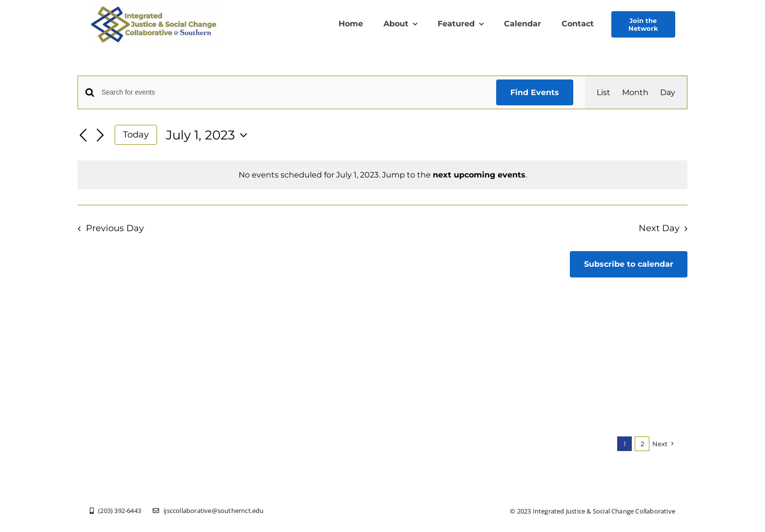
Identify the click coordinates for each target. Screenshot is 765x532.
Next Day (659, 228)
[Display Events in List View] (604, 92)
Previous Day (115, 228)
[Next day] (100, 136)
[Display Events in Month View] (635, 92)
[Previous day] (83, 136)
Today (136, 134)
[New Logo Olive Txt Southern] (154, 8)
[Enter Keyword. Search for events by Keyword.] (293, 92)
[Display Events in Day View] (668, 92)
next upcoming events (479, 175)
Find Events (535, 92)
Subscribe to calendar (629, 264)
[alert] (382, 175)
